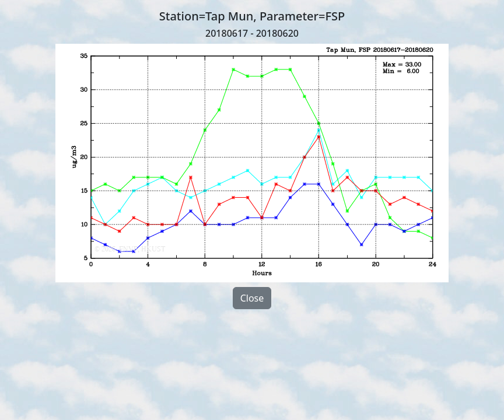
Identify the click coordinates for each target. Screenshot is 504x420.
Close (252, 298)
